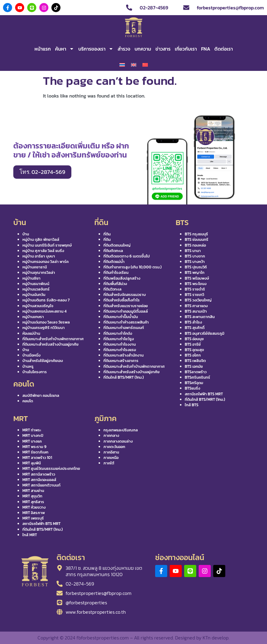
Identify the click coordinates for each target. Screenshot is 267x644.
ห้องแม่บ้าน (31, 333)
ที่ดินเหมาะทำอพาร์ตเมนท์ (124, 328)
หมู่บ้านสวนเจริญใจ (38, 306)
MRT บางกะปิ (33, 435)
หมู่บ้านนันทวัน (34, 295)
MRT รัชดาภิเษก (35, 452)
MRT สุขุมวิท (32, 496)
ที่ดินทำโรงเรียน (116, 272)
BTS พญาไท (195, 272)
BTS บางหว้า (195, 262)
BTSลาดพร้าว (196, 372)
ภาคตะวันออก (114, 447)
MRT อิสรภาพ (34, 513)
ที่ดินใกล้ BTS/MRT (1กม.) (124, 377)
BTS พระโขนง (196, 284)
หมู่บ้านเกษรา (33, 317)
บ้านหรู (28, 366)
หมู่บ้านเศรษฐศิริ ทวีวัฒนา (44, 328)
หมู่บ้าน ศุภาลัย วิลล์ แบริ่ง (43, 251)
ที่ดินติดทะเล (113, 251)
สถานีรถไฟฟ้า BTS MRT (204, 394)
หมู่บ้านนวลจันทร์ (36, 289)
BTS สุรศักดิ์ (195, 328)
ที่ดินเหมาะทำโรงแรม (120, 350)
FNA (206, 49)
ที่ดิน (107, 234)
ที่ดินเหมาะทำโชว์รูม (119, 339)
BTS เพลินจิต (195, 361)
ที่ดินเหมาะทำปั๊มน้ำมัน (121, 317)
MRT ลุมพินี (32, 463)
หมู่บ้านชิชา (31, 278)
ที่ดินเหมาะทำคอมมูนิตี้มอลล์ (126, 311)
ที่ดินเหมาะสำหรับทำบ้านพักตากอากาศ (53, 339)
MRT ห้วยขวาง (34, 507)
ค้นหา (65, 49)
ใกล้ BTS (192, 405)
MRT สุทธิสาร (33, 502)
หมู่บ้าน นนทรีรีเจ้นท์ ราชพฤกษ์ (47, 245)
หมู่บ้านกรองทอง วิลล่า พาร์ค (46, 262)
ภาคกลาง (111, 435)
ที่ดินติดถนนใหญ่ (117, 245)
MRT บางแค (32, 441)
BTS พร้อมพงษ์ (197, 278)
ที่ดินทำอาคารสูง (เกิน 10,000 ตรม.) (132, 267)
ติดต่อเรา (224, 49)
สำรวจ (124, 49)
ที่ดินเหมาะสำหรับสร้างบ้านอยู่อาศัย (50, 344)
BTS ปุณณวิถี (196, 267)
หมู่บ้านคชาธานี (35, 267)
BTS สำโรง (193, 322)
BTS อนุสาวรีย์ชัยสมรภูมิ (205, 333)
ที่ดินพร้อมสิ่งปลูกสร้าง (122, 278)
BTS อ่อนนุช (194, 339)
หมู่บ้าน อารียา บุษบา (39, 256)
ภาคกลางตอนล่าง (118, 441)
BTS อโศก (193, 355)
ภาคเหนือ (111, 458)
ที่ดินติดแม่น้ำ (114, 262)
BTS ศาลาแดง (196, 306)
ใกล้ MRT (30, 535)
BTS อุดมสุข (194, 350)
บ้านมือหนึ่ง (31, 355)
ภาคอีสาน (111, 452)
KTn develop (216, 638)
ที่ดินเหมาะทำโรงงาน (120, 344)
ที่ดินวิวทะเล (112, 289)
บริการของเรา (96, 49)
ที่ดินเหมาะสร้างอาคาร (121, 361)
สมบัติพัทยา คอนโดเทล (41, 395)
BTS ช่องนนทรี (197, 239)
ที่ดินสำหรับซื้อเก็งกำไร (122, 300)
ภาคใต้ (109, 463)
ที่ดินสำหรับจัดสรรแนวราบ (125, 295)
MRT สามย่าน (33, 491)
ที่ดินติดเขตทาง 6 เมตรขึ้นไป (127, 256)
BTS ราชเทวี (194, 295)
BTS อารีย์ (193, 344)
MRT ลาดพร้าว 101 (37, 458)
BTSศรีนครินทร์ (197, 377)
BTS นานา (193, 251)
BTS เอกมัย (194, 366)
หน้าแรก (43, 49)
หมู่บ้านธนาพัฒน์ (36, 284)
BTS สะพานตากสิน (200, 317)
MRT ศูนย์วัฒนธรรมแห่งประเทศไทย (51, 468)
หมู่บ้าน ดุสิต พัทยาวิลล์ (41, 239)
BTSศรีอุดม (194, 383)
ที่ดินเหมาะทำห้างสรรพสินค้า (126, 322)
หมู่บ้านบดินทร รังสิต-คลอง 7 (46, 300)
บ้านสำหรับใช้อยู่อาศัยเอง (43, 361)
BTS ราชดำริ (195, 289)
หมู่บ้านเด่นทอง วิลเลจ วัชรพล (46, 322)
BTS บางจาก (195, 256)
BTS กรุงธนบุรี (196, 234)
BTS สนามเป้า (196, 311)
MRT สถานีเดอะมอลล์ (39, 480)
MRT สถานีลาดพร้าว (39, 474)
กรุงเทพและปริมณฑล (121, 430)
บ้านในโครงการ (35, 372)
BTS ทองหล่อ (195, 245)
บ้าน (26, 234)
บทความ (143, 49)
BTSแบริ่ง (192, 388)
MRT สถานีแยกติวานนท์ (41, 485)
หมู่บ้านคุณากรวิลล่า (39, 272)
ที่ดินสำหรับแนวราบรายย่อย (126, 306)
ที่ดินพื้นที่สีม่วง (115, 284)
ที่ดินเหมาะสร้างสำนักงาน (124, 355)
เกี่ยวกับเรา (186, 49)
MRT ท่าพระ (32, 430)
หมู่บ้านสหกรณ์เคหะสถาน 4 (44, 311)
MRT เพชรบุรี (33, 518)
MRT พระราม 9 (34, 447)
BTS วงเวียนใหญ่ (198, 300)
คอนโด (28, 401)
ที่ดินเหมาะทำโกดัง (118, 333)
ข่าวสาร (163, 49)
